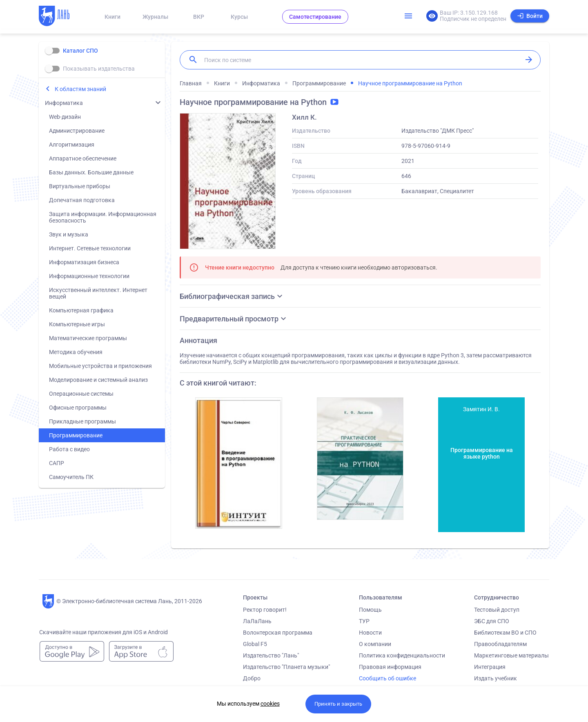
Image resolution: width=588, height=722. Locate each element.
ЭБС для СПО (492, 621)
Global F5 (255, 644)
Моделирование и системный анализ (98, 380)
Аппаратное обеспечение (83, 158)
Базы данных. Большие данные (91, 172)
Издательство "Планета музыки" (286, 667)
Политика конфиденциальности (402, 655)
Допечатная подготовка (82, 200)
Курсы (239, 17)
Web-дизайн (65, 117)
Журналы (155, 17)
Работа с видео (69, 449)
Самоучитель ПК (71, 477)
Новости (370, 633)
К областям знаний (80, 89)
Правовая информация (390, 667)
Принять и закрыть (338, 704)
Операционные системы (81, 394)
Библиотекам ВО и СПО (505, 633)
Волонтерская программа (278, 633)
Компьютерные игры (77, 324)
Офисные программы (78, 408)
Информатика (64, 103)
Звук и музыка (69, 234)
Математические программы (88, 338)
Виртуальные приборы (80, 186)
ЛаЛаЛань (257, 621)
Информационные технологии (89, 276)
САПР (57, 463)
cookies (270, 704)
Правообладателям (500, 644)
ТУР (364, 621)
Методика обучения (76, 352)
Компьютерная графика (81, 310)
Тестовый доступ (497, 610)
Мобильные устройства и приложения (100, 366)
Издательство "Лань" (271, 655)
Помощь (370, 610)
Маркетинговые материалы (511, 655)
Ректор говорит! (265, 610)
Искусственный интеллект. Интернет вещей (98, 293)
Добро (252, 678)
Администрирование (77, 131)
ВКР (199, 17)
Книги (112, 17)
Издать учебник (496, 678)
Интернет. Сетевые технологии (90, 248)
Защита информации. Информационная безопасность (103, 217)
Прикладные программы (82, 421)
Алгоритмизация (72, 145)
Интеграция (490, 667)
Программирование (76, 435)
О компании (375, 644)
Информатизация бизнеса (84, 262)
